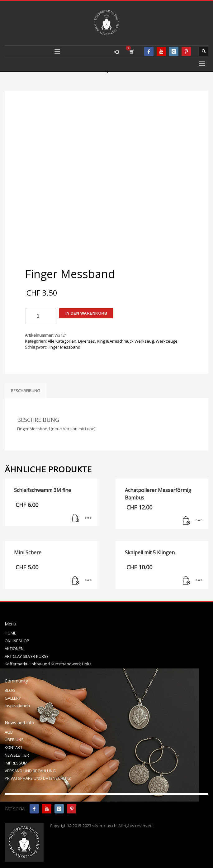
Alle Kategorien (62, 341)
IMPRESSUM (16, 763)
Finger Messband (64, 347)
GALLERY (13, 698)
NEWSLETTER (17, 755)
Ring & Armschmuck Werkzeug (125, 341)
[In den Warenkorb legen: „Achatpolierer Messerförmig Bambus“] (187, 521)
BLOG (10, 690)
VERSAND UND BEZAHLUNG (30, 771)
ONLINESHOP (17, 641)
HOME (10, 633)
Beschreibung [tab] (26, 391)
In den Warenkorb (86, 313)
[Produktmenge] (40, 316)
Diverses (87, 341)
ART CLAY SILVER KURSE (27, 656)
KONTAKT (14, 747)
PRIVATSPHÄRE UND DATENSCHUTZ (38, 778)
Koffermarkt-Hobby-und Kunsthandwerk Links (48, 664)
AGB (9, 732)
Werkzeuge (167, 341)
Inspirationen (17, 706)
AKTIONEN (14, 649)
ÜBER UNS (14, 740)
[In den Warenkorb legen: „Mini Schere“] (76, 581)
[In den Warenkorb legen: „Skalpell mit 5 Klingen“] (187, 581)
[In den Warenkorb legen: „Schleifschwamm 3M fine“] (76, 518)
